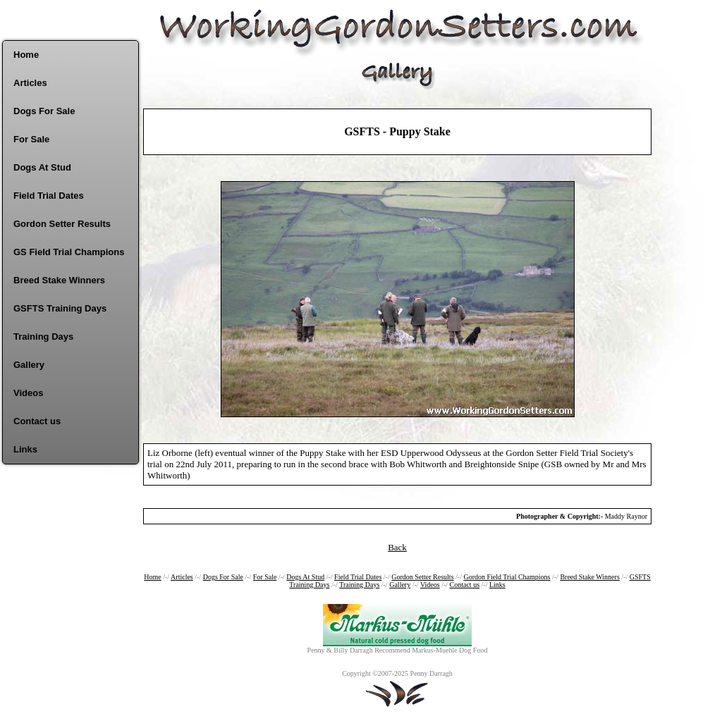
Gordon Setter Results (62, 224)
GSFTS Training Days (60, 308)
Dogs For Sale (44, 111)
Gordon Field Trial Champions (507, 577)
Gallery (29, 365)
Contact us (37, 421)
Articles (30, 83)
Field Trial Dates (49, 196)
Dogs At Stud (42, 167)
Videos (28, 393)
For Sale (31, 139)
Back (397, 547)
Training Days (43, 337)
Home (26, 55)
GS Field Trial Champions (69, 252)
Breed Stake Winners (59, 280)
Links (25, 449)
